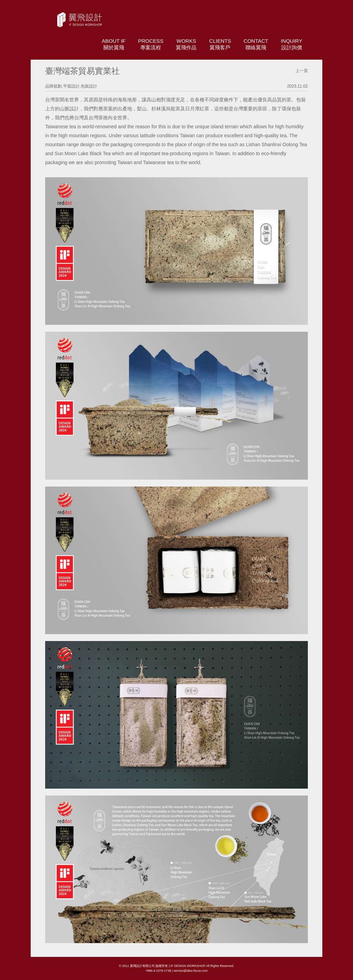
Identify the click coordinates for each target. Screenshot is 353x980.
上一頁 (302, 71)
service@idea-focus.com (190, 971)
